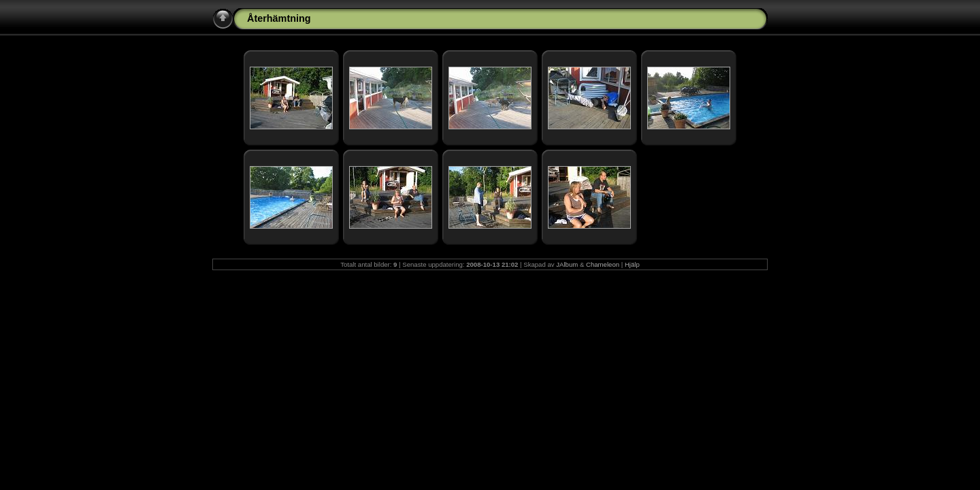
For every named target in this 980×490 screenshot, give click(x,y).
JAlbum (567, 264)
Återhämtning (279, 18)
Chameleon (603, 264)
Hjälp (632, 264)
